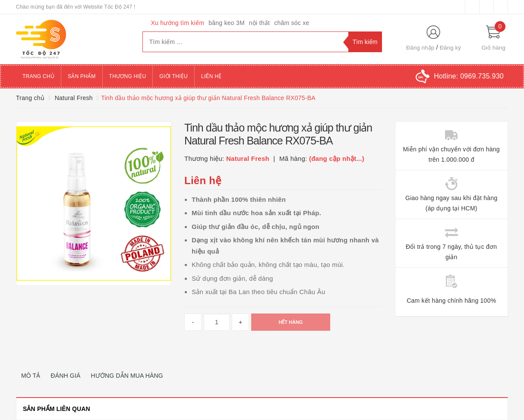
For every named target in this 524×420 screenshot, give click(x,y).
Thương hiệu (128, 76)
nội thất (259, 23)
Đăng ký (450, 48)
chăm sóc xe (292, 23)
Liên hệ (211, 76)
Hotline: (469, 76)
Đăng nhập (420, 48)
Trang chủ (38, 76)
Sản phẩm (82, 76)
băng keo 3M (227, 23)
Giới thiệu (174, 76)
